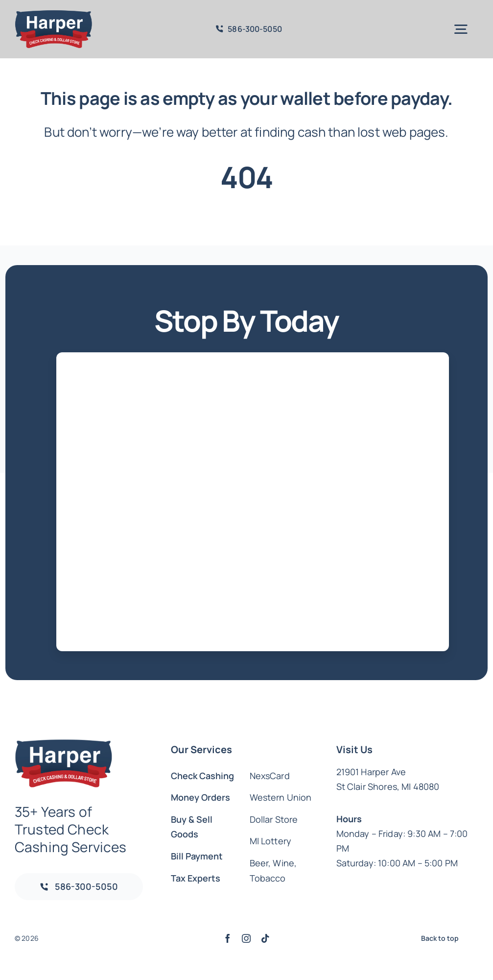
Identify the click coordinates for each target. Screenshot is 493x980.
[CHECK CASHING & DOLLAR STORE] (54, 14)
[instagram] (246, 938)
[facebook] (228, 938)
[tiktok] (265, 938)
